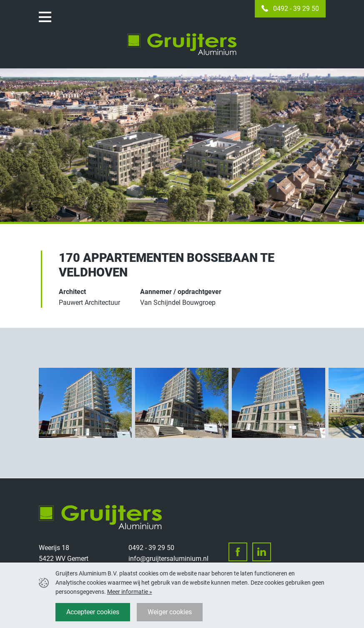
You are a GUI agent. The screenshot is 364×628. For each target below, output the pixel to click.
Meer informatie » (130, 592)
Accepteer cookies (93, 612)
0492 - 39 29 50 (296, 9)
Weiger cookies (170, 612)
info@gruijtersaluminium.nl (168, 559)
